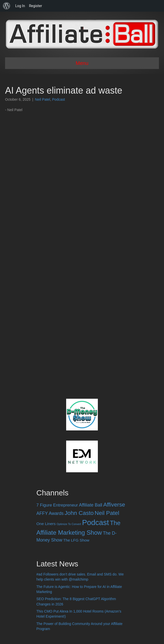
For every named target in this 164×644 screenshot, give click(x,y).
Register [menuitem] (35, 6)
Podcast (59, 99)
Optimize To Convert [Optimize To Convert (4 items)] (69, 524)
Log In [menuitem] (20, 6)
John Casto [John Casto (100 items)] (79, 513)
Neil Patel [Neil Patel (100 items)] (107, 513)
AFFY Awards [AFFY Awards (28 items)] (50, 513)
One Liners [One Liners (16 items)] (46, 524)
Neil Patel (43, 99)
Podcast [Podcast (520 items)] (96, 522)
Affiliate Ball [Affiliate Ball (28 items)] (90, 505)
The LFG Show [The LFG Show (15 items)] (76, 540)
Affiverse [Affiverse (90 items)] (114, 505)
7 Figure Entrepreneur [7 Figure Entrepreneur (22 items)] (57, 505)
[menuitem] (7, 6)
